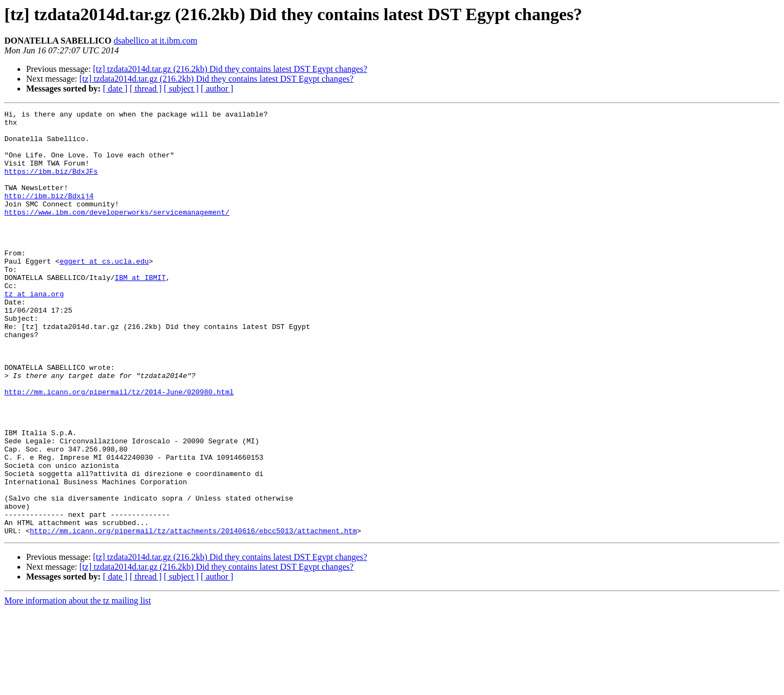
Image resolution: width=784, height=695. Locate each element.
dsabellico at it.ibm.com (156, 41)
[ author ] (217, 89)
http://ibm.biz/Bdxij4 (49, 214)
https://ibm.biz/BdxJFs (51, 184)
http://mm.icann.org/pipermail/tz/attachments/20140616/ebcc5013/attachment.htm (194, 615)
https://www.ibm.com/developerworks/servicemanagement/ (117, 233)
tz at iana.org (34, 331)
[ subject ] (181, 89)
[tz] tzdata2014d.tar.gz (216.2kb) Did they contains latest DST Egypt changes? (230, 69)
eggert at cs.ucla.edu (104, 292)
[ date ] (115, 89)
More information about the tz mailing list (78, 685)
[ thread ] (146, 89)
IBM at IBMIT (140, 312)
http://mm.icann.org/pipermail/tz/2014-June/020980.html (119, 449)
